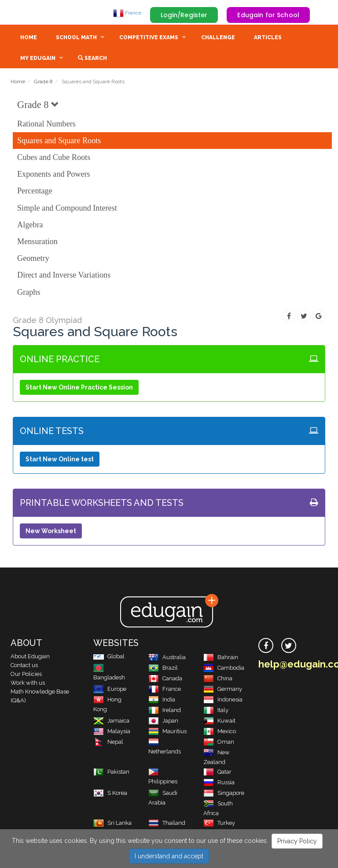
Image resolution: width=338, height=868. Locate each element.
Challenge (218, 38)
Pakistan (111, 773)
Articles (268, 38)
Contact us (24, 666)
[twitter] (289, 646)
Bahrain (221, 658)
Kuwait (219, 721)
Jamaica (111, 721)
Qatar (217, 773)
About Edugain (30, 657)
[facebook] (266, 646)
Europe (110, 690)
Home (29, 38)
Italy (216, 711)
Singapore (224, 794)
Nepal (108, 743)
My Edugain (38, 59)
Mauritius (167, 732)
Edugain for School (268, 15)
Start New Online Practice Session (79, 388)
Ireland (165, 711)
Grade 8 (43, 82)
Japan (163, 721)
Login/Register (184, 15)
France (127, 13)
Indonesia (223, 700)
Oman (219, 743)
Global (109, 657)
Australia (167, 658)
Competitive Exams (149, 38)
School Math (76, 38)
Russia (219, 783)
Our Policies (26, 675)
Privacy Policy (297, 841)
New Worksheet (51, 532)
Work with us (28, 684)
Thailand (167, 824)
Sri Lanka (112, 824)
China (218, 679)
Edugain (44, 13)
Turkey (219, 824)
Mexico (220, 732)
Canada (165, 679)
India (162, 700)
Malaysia (112, 732)
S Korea (110, 794)
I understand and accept (169, 856)
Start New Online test (60, 460)
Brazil (163, 669)
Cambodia (224, 669)
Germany (223, 690)
